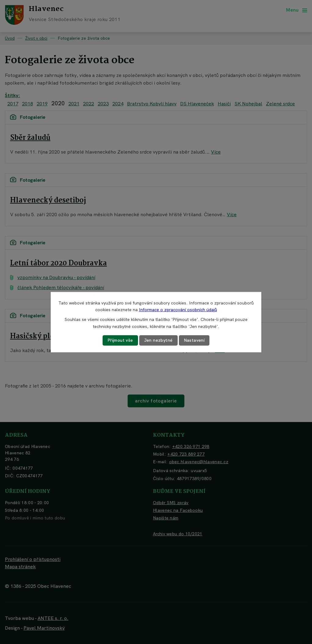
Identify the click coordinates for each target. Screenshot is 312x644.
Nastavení (194, 340)
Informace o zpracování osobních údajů (178, 310)
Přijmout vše (120, 340)
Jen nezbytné (158, 340)
